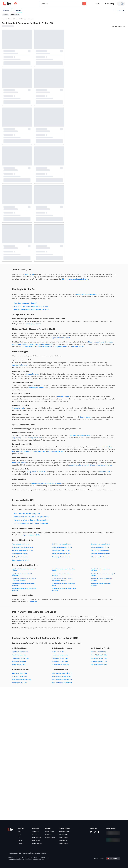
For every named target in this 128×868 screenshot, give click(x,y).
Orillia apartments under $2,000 (12, 812)
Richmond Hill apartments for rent (12, 637)
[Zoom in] (125, 859)
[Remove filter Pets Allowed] (19, 15)
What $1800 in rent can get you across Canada (21, 317)
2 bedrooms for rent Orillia (48, 770)
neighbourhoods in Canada (12, 355)
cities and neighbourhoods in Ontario (27, 285)
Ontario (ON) (19, 276)
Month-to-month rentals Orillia (49, 791)
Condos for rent (8, 446)
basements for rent (52, 430)
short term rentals (32, 369)
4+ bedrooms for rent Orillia (48, 776)
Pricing (98, 4)
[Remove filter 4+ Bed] (8, 15)
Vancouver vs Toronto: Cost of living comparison (21, 598)
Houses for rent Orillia (9, 773)
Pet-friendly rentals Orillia (10, 791)
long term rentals (15, 369)
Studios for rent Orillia (46, 763)
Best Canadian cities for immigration (17, 594)
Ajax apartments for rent (47, 640)
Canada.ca (6, 703)
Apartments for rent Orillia (10, 763)
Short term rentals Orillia (47, 788)
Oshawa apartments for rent (11, 640)
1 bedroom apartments (27, 362)
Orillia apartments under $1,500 (12, 809)
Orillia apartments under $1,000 (12, 806)
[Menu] (121, 4)
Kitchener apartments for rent (11, 650)
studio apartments (18, 364)
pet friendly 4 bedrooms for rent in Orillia (36, 553)
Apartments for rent (42, 387)
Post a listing (109, 4)
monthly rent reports (9, 337)
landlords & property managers (17, 303)
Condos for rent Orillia (9, 766)
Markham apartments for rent (11, 643)
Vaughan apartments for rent (49, 634)
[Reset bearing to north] (125, 865)
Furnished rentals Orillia (9, 785)
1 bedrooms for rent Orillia (48, 766)
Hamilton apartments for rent (49, 646)
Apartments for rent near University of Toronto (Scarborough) (14, 674)
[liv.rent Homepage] (7, 4)
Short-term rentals (49, 521)
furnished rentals (43, 366)
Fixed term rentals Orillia (47, 794)
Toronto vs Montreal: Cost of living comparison (21, 604)
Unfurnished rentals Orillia (10, 788)
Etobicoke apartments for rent (11, 630)
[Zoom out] (125, 862)
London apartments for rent (48, 650)
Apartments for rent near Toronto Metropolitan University (50, 674)
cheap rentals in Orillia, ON (26, 537)
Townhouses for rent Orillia (10, 770)
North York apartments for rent (49, 627)
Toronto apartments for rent (10, 627)
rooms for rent (34, 539)
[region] (97, 442)
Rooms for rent (14, 462)
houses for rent (22, 401)
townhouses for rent (9, 421)
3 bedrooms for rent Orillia (48, 773)
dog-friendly (48, 487)
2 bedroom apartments (44, 362)
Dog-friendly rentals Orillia (10, 794)
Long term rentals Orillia (47, 785)
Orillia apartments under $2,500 (12, 815)
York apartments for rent (10, 646)
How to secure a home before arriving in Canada (21, 320)
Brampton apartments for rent (49, 637)
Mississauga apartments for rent (12, 634)
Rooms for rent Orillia (8, 776)
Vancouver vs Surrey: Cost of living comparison (21, 601)
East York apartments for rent (49, 643)
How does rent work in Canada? (15, 314)
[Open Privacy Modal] (15, 4)
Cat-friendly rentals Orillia (10, 797)
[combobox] (41, 4)
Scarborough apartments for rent (50, 630)
